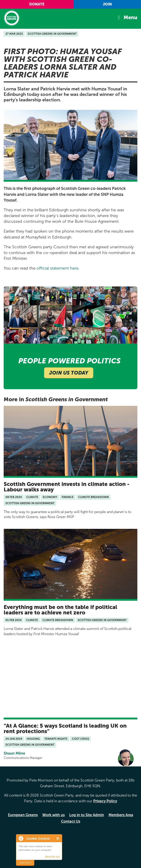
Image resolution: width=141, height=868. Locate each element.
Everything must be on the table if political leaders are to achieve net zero (60, 610)
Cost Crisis (81, 739)
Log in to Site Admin (87, 815)
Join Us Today (69, 373)
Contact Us (71, 821)
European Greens (23, 815)
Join (107, 4)
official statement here (57, 268)
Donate (37, 4)
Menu (130, 17)
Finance (68, 497)
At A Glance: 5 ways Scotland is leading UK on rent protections (65, 728)
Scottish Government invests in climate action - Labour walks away (67, 487)
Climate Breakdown (93, 497)
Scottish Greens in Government (52, 34)
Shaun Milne (14, 753)
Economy (50, 497)
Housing (33, 739)
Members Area (121, 815)
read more (25, 863)
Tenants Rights (56, 739)
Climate (32, 497)
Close (58, 838)
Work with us (53, 815)
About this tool (52, 857)
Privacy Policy (105, 801)
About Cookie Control (21, 838)
